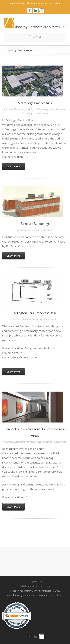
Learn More (13, 166)
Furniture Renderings (35, 224)
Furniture (22, 230)
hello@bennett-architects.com (44, 3)
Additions (8, 109)
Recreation (61, 109)
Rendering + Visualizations (35, 113)
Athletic (29, 109)
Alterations (19, 109)
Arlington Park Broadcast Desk (35, 313)
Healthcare (20, 442)
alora (9, 595)
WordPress (58, 595)
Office (38, 442)
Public (52, 109)
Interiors (27, 319)
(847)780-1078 (35, 582)
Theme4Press (30, 595)
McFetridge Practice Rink (35, 103)
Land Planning (41, 109)
